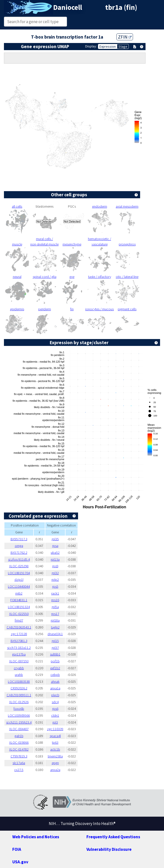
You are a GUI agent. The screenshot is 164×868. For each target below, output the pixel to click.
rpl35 (55, 539)
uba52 (55, 553)
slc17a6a (19, 763)
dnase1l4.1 (55, 634)
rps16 (55, 600)
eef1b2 (55, 668)
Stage (123, 46)
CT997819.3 (19, 756)
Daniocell (68, 7)
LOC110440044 (19, 586)
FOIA (17, 849)
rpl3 (55, 722)
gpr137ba (19, 654)
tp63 (55, 742)
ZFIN (125, 37)
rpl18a (55, 620)
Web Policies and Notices (36, 837)
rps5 (55, 586)
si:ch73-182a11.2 (19, 648)
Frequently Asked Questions (113, 837)
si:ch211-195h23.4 (19, 722)
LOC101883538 (19, 682)
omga (19, 546)
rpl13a (55, 559)
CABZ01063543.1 (19, 627)
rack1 (55, 593)
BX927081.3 (19, 641)
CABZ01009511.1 (19, 695)
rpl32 (55, 573)
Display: (91, 46)
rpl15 (55, 641)
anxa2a (55, 770)
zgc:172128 (19, 634)
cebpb (55, 675)
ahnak (55, 682)
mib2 (19, 593)
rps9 (55, 566)
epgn (55, 763)
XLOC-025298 (19, 566)
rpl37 (55, 648)
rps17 (55, 614)
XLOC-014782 (19, 749)
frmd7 (19, 620)
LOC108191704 (19, 573)
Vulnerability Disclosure (109, 849)
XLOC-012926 (19, 702)
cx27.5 (19, 770)
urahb (19, 675)
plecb (55, 695)
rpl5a (55, 607)
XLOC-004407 (19, 729)
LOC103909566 (19, 715)
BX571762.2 (19, 553)
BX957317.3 (19, 539)
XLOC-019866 (19, 742)
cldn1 (55, 715)
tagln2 (55, 627)
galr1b (19, 736)
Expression (108, 46)
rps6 (55, 709)
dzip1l (19, 580)
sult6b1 (55, 654)
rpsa (55, 546)
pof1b (55, 661)
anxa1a (55, 688)
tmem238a (55, 756)
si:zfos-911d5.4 (19, 559)
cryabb (19, 668)
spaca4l (55, 736)
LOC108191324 (19, 607)
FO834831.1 (19, 600)
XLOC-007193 (19, 661)
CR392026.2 (19, 688)
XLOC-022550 (19, 614)
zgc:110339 (55, 729)
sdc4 (55, 702)
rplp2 (55, 580)
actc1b (55, 749)
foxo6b (19, 709)
